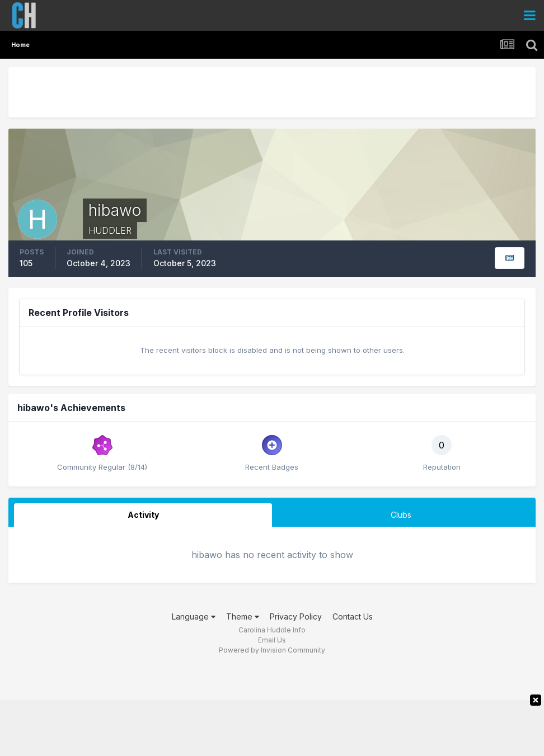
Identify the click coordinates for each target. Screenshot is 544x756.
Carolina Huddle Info (272, 630)
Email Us (272, 640)
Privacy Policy (296, 616)
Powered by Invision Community (272, 650)
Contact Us (353, 616)
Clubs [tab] (401, 515)
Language (194, 616)
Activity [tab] (143, 515)
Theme (243, 616)
